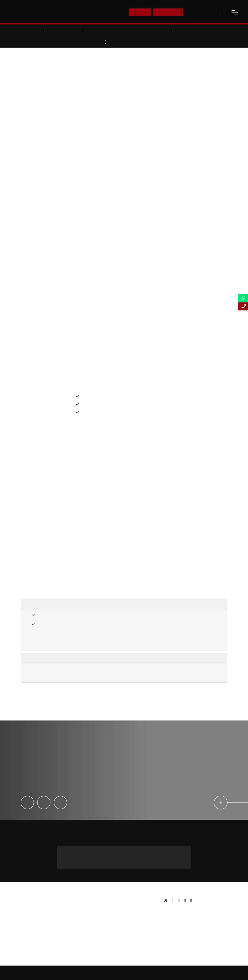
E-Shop (140, 12)
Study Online (101, 927)
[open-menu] (235, 12)
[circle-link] (202, 803)
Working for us (31, 920)
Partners (27, 914)
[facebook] (174, 900)
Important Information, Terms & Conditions (67, 658)
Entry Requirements (45, 604)
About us (27, 900)
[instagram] (191, 900)
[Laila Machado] (44, 803)
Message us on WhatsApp (91, 851)
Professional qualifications (111, 920)
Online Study (144, 973)
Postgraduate (102, 907)
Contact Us (199, 12)
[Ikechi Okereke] (27, 803)
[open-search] (219, 12)
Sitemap (125, 973)
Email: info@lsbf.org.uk (180, 917)
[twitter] (167, 900)
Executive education (107, 914)
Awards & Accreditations (39, 907)
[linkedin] (180, 900)
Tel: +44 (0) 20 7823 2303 (182, 911)
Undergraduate (103, 900)
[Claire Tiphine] (60, 803)
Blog (24, 927)
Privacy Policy (188, 973)
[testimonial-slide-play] (124, 770)
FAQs (25, 934)
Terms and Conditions (216, 973)
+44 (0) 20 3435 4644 (124, 860)
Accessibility (166, 973)
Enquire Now (168, 12)
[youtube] (186, 900)
